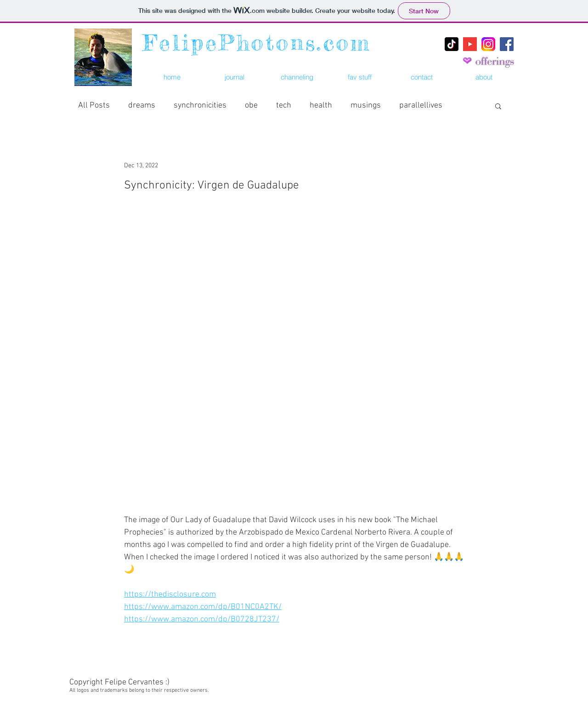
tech (284, 105)
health (321, 105)
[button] (359, 77)
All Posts (94, 105)
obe (251, 105)
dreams (142, 105)
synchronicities (200, 105)
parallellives (421, 105)
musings (366, 105)
